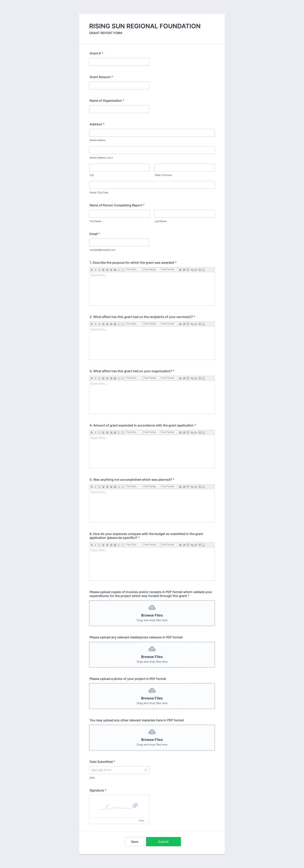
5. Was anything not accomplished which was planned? (132, 480)
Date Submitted (102, 762)
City (92, 175)
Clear (141, 820)
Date (92, 778)
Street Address (98, 140)
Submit (163, 842)
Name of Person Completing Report (117, 205)
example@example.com (102, 250)
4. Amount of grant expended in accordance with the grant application (143, 425)
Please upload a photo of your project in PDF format (128, 679)
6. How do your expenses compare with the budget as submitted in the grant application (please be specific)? (146, 536)
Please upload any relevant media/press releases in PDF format (136, 637)
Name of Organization (107, 101)
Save (135, 842)
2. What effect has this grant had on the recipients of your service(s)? (142, 317)
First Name (95, 221)
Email (95, 234)
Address (97, 124)
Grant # (96, 53)
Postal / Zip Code (99, 192)
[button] (145, 770)
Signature (98, 790)
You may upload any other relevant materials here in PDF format (137, 720)
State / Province (163, 175)
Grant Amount (101, 77)
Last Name (161, 221)
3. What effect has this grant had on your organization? (132, 371)
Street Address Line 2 (101, 158)
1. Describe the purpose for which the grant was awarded (133, 263)
